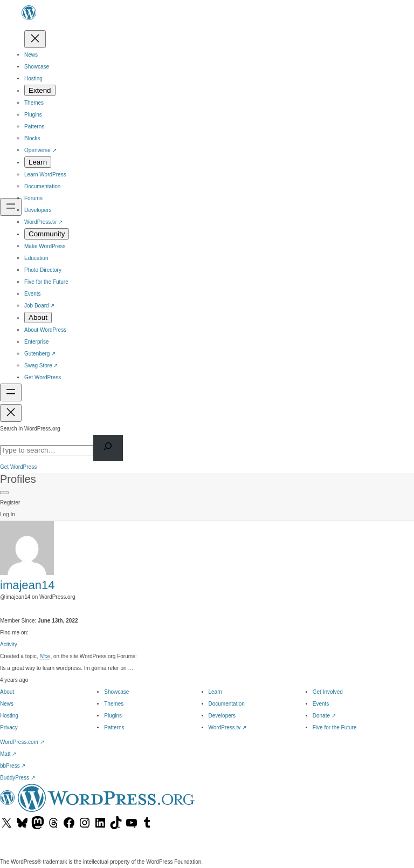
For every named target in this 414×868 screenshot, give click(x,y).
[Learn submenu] (38, 162)
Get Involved (328, 692)
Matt (8, 754)
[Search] (108, 448)
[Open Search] (11, 392)
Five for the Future (335, 727)
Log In (8, 514)
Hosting (9, 716)
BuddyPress (18, 778)
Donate (324, 716)
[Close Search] (11, 413)
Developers (222, 716)
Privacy (9, 727)
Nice (45, 656)
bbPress (13, 766)
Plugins (113, 716)
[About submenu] (38, 317)
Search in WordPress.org (30, 429)
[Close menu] (35, 39)
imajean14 (27, 585)
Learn (216, 692)
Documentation (227, 704)
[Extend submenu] (40, 90)
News (7, 704)
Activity (9, 644)
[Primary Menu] (4, 493)
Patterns (114, 727)
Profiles (18, 479)
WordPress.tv (228, 727)
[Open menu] (11, 207)
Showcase (116, 692)
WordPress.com (22, 742)
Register (10, 503)
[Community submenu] (47, 234)
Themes (114, 704)
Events (321, 704)
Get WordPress (18, 467)
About (7, 692)
